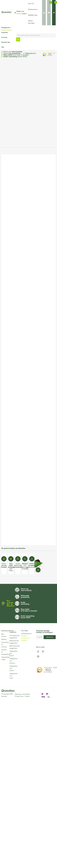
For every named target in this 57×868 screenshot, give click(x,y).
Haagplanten (6, 28)
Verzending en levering (5, 645)
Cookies (27, 696)
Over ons (31, 4)
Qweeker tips (6, 42)
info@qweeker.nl (26, 634)
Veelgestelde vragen (5, 658)
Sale (3, 47)
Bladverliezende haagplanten (13, 647)
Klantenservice (33, 9)
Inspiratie (5, 33)
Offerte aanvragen (31, 22)
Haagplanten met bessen (13, 653)
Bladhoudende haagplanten (13, 642)
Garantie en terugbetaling (5, 652)
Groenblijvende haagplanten (13, 637)
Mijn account (4, 635)
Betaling (4, 639)
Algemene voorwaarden (22, 694)
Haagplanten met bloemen (13, 661)
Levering (4, 37)
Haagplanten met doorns (13, 668)
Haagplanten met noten (13, 676)
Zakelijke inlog (33, 15)
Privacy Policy (19, 696)
